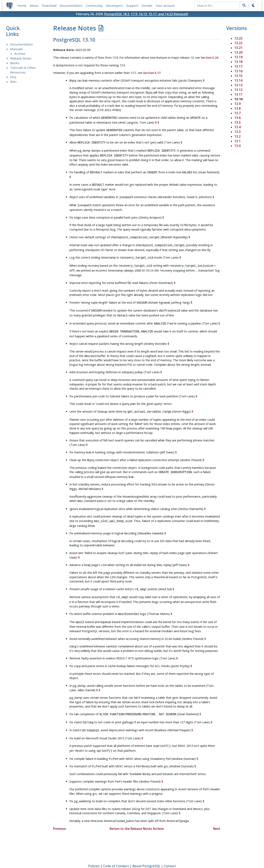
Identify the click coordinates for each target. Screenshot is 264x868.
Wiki (13, 82)
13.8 (238, 108)
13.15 (238, 76)
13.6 (238, 118)
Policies (94, 853)
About (34, 5)
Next (217, 816)
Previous (60, 816)
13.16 (238, 71)
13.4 (238, 127)
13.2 (238, 136)
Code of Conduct (116, 853)
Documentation (71, 5)
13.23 (238, 38)
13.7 (238, 113)
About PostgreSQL (146, 853)
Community (94, 5)
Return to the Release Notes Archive (137, 816)
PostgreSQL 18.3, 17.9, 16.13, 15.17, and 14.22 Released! (146, 14)
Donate (147, 5)
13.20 (238, 52)
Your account (165, 5)
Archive (20, 54)
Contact (170, 853)
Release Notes (21, 58)
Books (15, 63)
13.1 (238, 141)
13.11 (238, 94)
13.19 (238, 57)
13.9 (238, 104)
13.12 (238, 90)
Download (49, 5)
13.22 (238, 43)
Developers (114, 5)
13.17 (238, 66)
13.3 (238, 132)
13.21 (238, 48)
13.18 (238, 62)
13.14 (238, 80)
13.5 (238, 122)
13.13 (238, 85)
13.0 (238, 146)
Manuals (16, 49)
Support (132, 5)
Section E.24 (209, 58)
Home (22, 5)
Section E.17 (152, 73)
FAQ (13, 77)
